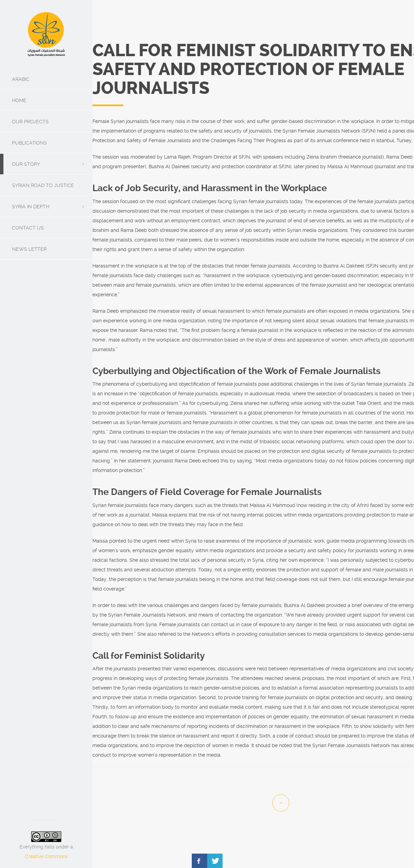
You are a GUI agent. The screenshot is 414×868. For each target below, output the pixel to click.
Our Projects (30, 122)
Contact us (28, 228)
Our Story (26, 164)
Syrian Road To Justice (43, 185)
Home (19, 100)
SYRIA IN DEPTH (31, 207)
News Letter (29, 249)
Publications (29, 143)
